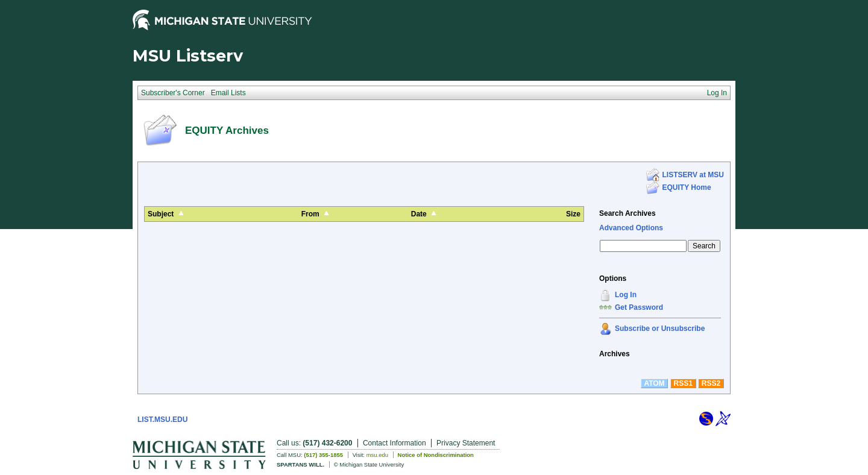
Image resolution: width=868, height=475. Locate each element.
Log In (626, 295)
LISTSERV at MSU (693, 175)
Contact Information (395, 443)
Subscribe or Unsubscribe (660, 329)
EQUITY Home (687, 187)
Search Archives (627, 213)
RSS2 (711, 383)
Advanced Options (631, 228)
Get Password (639, 307)
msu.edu (377, 455)
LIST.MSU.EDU (162, 420)
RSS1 (683, 383)
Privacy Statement (466, 443)
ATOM (654, 383)
